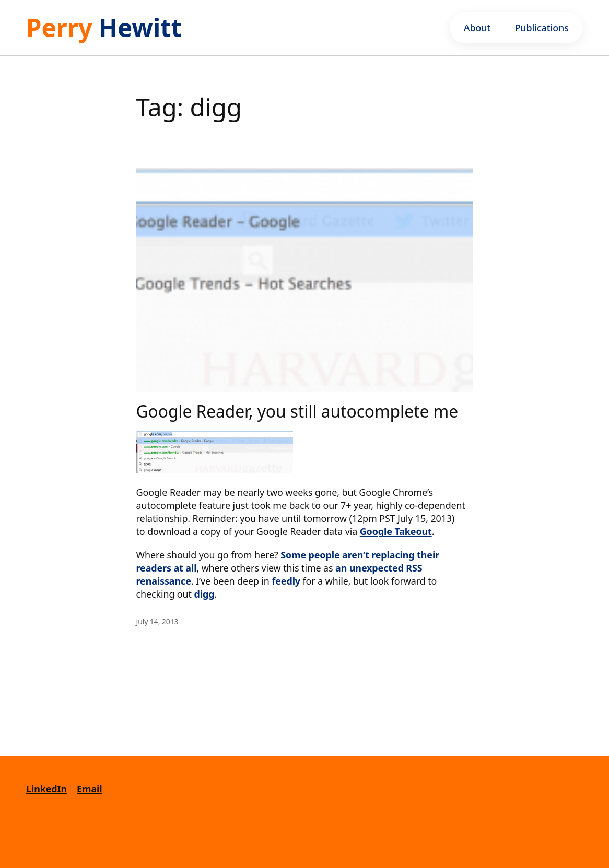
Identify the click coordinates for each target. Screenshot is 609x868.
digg (204, 594)
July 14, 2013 (157, 621)
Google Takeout (396, 531)
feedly (286, 581)
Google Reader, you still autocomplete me (297, 411)
